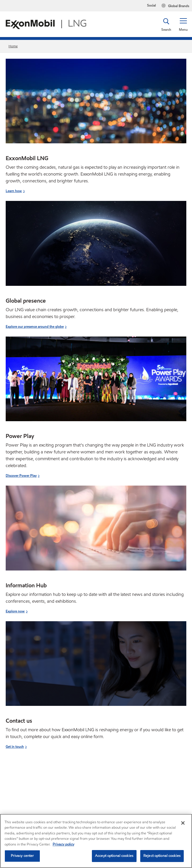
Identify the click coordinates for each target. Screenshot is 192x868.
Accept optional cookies (114, 856)
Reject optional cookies (162, 856)
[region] (96, 841)
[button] (183, 24)
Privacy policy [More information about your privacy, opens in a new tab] (63, 844)
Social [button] (151, 5)
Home (13, 46)
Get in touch (15, 746)
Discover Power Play (21, 475)
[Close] (183, 823)
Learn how (14, 191)
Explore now (15, 611)
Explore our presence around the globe (35, 326)
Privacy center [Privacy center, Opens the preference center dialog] (22, 856)
